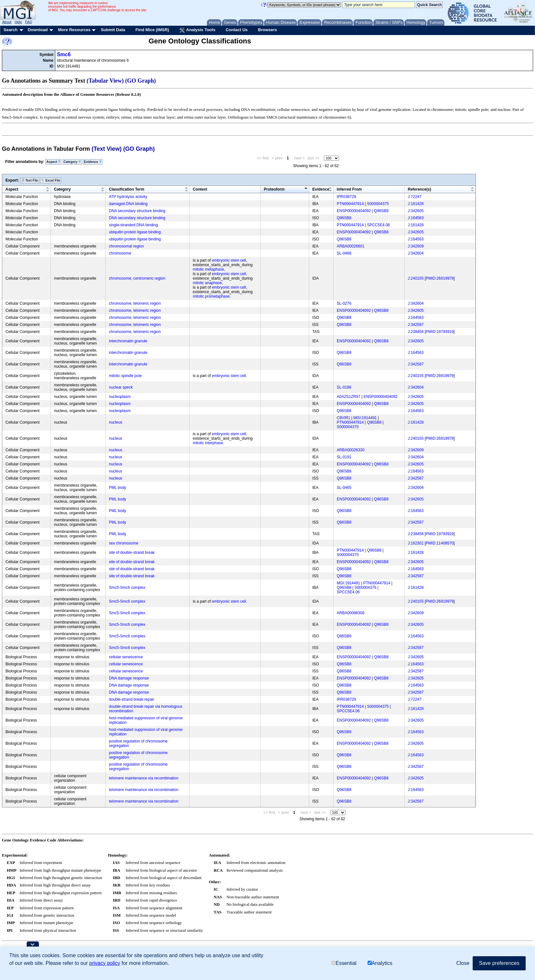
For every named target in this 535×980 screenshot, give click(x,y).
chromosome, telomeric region (135, 303)
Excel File (51, 180)
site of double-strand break (132, 553)
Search (10, 30)
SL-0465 (344, 488)
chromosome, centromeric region (137, 278)
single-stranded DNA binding (133, 225)
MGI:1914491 (365, 418)
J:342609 (416, 246)
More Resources (74, 30)
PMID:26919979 (440, 278)
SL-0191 (344, 457)
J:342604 (416, 253)
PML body (118, 488)
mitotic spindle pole (125, 376)
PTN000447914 (350, 204)
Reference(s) (419, 189)
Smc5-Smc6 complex (127, 588)
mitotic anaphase (207, 283)
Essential (344, 963)
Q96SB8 (381, 211)
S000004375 (378, 204)
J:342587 (416, 325)
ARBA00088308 (351, 613)
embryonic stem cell (229, 260)
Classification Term (127, 189)
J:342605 (416, 211)
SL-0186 (344, 387)
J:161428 (416, 204)
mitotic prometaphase (211, 296)
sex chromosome (124, 543)
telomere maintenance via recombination (144, 778)
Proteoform (274, 189)
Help (18, 22)
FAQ (29, 22)
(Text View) (107, 149)
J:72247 (415, 197)
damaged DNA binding (128, 204)
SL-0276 (344, 303)
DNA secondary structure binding (137, 211)
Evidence (93, 162)
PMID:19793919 (440, 332)
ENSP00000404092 (354, 211)
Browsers (267, 30)
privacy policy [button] (105, 963)
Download (38, 30)
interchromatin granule (128, 341)
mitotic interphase (208, 443)
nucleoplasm (120, 397)
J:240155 (416, 278)
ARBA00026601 (351, 246)
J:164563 (416, 218)
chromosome (120, 253)
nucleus (116, 422)
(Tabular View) (105, 81)
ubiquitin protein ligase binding (135, 232)
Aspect (53, 162)
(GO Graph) (141, 81)
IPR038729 (346, 197)
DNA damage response (129, 678)
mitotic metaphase (208, 269)
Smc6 (64, 54)
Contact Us (237, 30)
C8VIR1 (343, 418)
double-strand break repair (132, 699)
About (7, 22)
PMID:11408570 (440, 543)
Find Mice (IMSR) (152, 30)
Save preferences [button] (499, 963)
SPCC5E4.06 (378, 225)
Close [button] (463, 963)
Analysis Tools (197, 30)
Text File (30, 180)
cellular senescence (126, 657)
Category (72, 162)
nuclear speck (121, 387)
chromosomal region (126, 246)
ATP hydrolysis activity (128, 197)
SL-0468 (344, 253)
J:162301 (416, 543)
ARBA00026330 (351, 450)
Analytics (380, 963)
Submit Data (113, 30)
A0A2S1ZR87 (348, 397)
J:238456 (416, 332)
